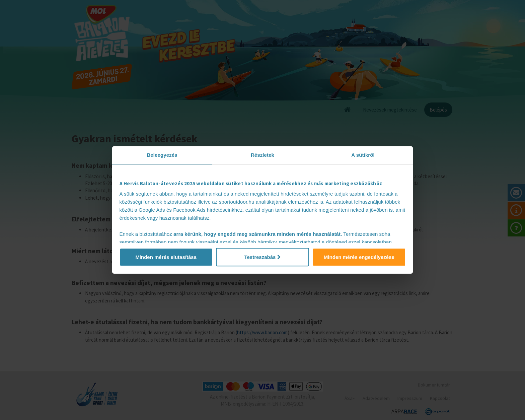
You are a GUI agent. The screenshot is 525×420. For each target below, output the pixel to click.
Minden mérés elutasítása (166, 257)
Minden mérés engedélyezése (359, 257)
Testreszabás (262, 257)
